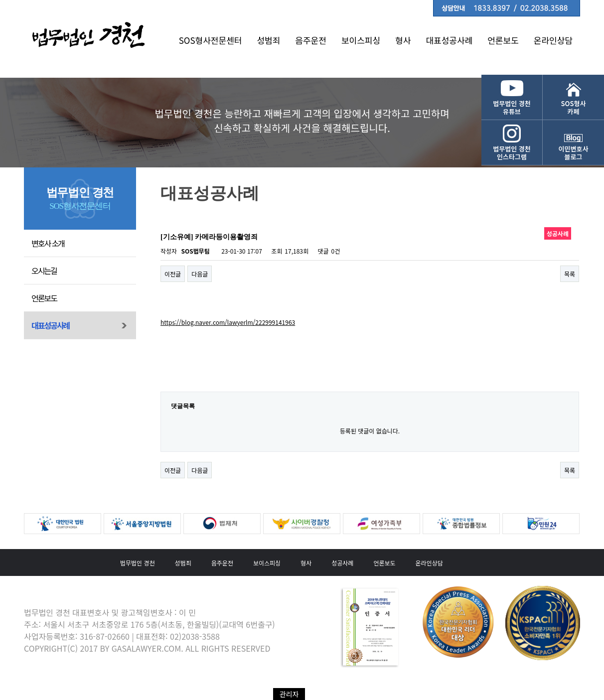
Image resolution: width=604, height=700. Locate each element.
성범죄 (268, 40)
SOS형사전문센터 (211, 40)
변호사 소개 (48, 243)
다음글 (200, 274)
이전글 (173, 274)
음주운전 (311, 40)
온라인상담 (553, 40)
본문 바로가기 (0, 0)
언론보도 (503, 40)
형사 (403, 40)
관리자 (289, 694)
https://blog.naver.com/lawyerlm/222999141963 (228, 322)
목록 (570, 274)
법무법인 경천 (138, 563)
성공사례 (342, 563)
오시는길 (44, 271)
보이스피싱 (361, 40)
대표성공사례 (449, 40)
